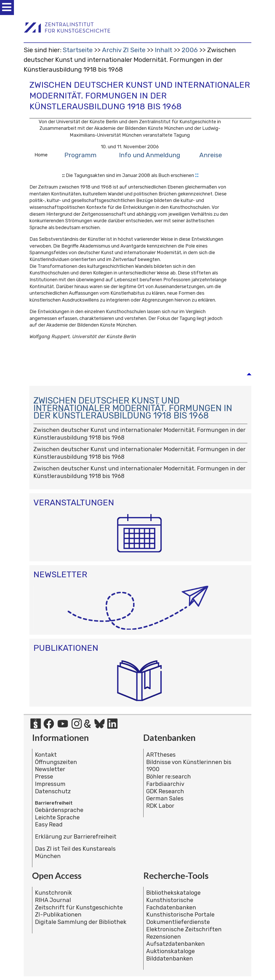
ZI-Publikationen (58, 915)
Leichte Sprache (57, 817)
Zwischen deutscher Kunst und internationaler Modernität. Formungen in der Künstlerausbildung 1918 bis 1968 (133, 409)
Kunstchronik (54, 893)
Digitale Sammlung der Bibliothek (81, 922)
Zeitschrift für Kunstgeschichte (79, 907)
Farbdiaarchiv (165, 784)
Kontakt (46, 755)
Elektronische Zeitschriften (184, 929)
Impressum (50, 784)
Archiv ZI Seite (124, 50)
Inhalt (164, 50)
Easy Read (49, 824)
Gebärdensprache (59, 810)
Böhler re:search (169, 777)
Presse (44, 777)
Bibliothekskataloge (173, 893)
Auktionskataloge (170, 951)
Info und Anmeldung (150, 155)
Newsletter (50, 769)
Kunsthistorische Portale (180, 915)
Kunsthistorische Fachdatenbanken (171, 904)
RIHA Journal (53, 900)
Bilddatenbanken (170, 959)
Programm (80, 155)
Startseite (78, 50)
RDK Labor (160, 806)
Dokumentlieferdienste (178, 922)
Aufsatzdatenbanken (175, 944)
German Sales (165, 798)
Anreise (211, 155)
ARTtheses (161, 755)
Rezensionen (164, 937)
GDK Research (165, 791)
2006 (190, 50)
